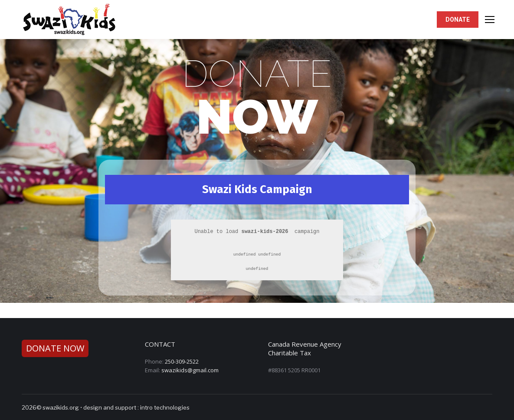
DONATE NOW (55, 348)
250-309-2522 (182, 361)
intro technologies (165, 407)
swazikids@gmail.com (190, 370)
